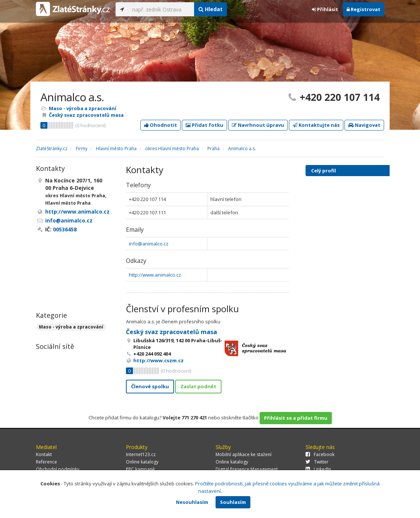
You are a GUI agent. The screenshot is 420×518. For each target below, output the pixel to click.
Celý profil (324, 171)
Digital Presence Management (247, 469)
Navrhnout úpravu (258, 125)
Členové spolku (150, 386)
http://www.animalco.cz (155, 275)
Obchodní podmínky (58, 469)
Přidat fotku (204, 125)
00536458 (65, 229)
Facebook (320, 454)
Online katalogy (142, 462)
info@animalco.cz (149, 244)
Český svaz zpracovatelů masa (86, 115)
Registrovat (364, 9)
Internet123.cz (141, 454)
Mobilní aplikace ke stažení (244, 454)
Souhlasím (233, 502)
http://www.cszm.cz (159, 360)
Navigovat (364, 125)
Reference (46, 462)
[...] (161, 9)
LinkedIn (318, 469)
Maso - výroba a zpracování (83, 108)
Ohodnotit (161, 125)
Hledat (211, 9)
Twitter (317, 462)
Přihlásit (325, 9)
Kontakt (44, 454)
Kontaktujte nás (316, 125)
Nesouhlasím (192, 502)
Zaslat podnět (198, 386)
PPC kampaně (140, 469)
